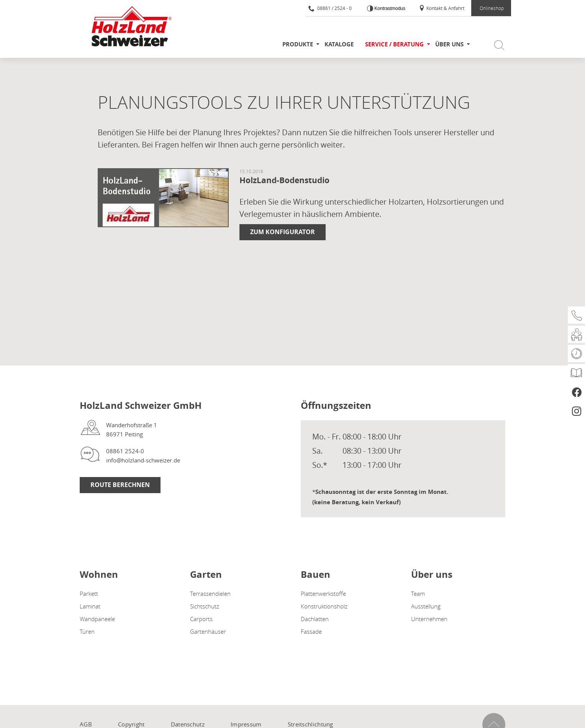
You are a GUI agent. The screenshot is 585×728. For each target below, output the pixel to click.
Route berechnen (120, 485)
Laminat (90, 606)
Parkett (89, 594)
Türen (87, 631)
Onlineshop (492, 8)
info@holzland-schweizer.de (143, 460)
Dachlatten (315, 619)
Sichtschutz (205, 606)
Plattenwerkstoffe (323, 594)
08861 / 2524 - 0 (330, 8)
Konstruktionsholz (324, 606)
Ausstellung (426, 606)
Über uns (449, 44)
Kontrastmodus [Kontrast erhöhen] (389, 8)
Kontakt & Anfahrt (442, 8)
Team (418, 594)
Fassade (311, 631)
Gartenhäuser (208, 631)
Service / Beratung (394, 44)
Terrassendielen (210, 594)
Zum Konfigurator (283, 232)
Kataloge (339, 44)
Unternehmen (429, 619)
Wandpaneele (97, 619)
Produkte (298, 44)
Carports (201, 619)
